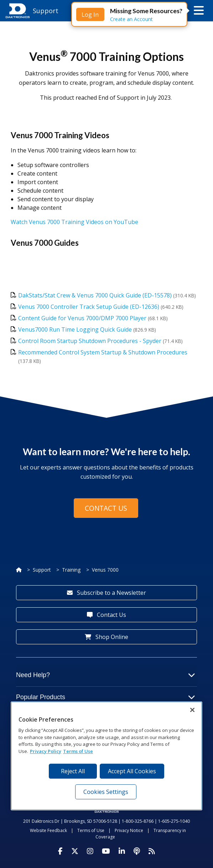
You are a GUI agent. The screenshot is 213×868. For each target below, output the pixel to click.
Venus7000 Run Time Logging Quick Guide (76, 329)
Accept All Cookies (132, 771)
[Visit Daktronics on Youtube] (106, 851)
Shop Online (106, 637)
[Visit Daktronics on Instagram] (90, 851)
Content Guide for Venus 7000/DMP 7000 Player (82, 318)
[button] (199, 11)
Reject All (73, 771)
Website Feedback (48, 830)
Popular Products (106, 697)
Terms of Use (91, 830)
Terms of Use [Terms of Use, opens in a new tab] (78, 751)
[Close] (192, 710)
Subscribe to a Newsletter (106, 593)
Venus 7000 (105, 570)
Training (71, 570)
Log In (90, 15)
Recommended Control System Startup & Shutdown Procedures (103, 352)
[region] (106, 756)
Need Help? (106, 675)
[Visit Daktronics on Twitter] (75, 851)
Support (42, 570)
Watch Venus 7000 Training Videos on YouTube (74, 222)
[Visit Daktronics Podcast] (137, 851)
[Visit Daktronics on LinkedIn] (122, 851)
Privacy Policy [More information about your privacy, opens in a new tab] (46, 751)
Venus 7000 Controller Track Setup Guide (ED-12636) (89, 307)
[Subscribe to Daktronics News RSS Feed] (152, 851)
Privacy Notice (129, 830)
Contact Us (106, 508)
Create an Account (131, 19)
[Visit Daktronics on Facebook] (60, 851)
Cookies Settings (106, 792)
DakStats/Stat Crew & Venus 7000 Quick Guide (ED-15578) (95, 295)
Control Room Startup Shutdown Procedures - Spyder (90, 341)
